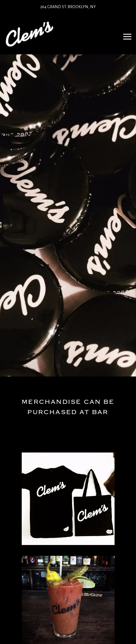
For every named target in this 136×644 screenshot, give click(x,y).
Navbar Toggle (126, 34)
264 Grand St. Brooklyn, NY (68, 7)
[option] (68, 215)
